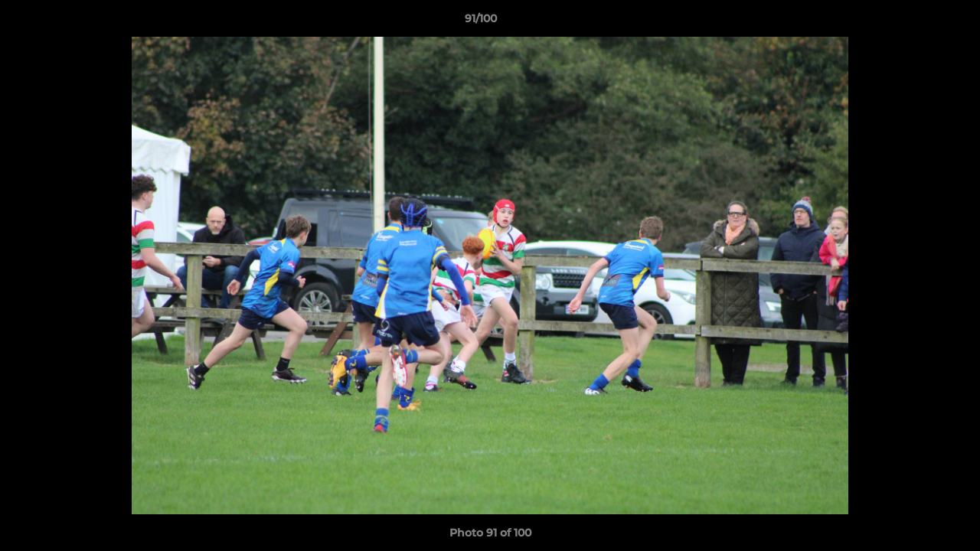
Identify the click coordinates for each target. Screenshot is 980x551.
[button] (916, 22)
